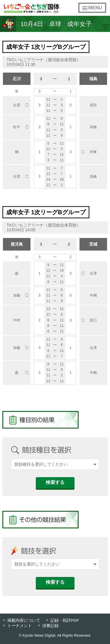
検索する (55, 482)
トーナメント (20, 626)
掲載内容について (24, 620)
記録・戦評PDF (65, 620)
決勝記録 (50, 626)
